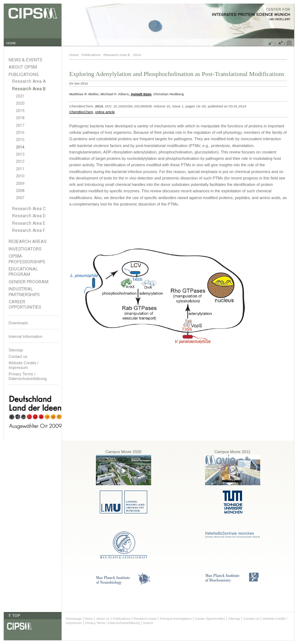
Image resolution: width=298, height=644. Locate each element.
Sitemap (16, 350)
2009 (20, 184)
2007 (20, 198)
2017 (20, 125)
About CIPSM (23, 67)
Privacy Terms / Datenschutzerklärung (28, 376)
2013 (20, 154)
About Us (103, 619)
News (89, 619)
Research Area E (29, 223)
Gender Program (29, 282)
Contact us (18, 356)
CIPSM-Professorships (27, 259)
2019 (20, 111)
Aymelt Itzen (141, 94)
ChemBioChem (81, 112)
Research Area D (29, 216)
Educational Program (23, 272)
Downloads (18, 323)
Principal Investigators (176, 619)
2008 (20, 191)
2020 (20, 103)
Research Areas (27, 241)
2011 (20, 169)
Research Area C (29, 209)
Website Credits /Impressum (24, 365)
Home (74, 55)
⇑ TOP (14, 615)
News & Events (25, 60)
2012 (20, 161)
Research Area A (29, 81)
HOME (11, 43)
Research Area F (29, 230)
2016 (20, 133)
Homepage (74, 619)
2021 (20, 96)
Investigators (25, 249)
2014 (20, 147)
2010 (20, 176)
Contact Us (251, 619)
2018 (20, 118)
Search (148, 623)
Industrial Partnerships (24, 291)
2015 (20, 140)
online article (105, 112)
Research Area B (29, 89)
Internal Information (25, 336)
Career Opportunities (25, 304)
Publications (24, 74)
